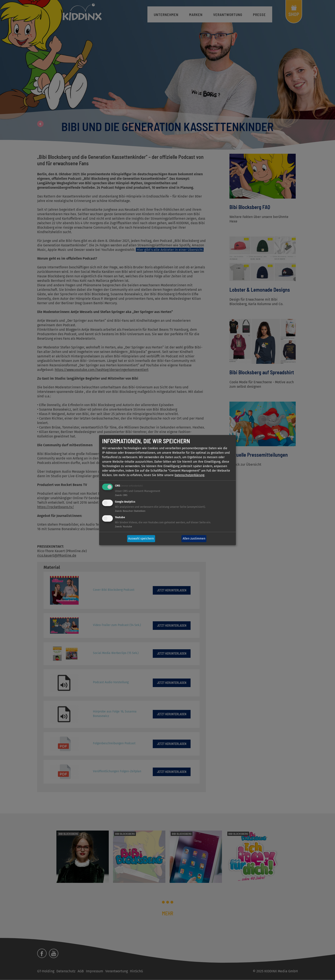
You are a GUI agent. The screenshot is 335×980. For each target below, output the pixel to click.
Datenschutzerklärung (189, 475)
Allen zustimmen (194, 539)
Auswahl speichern (141, 539)
